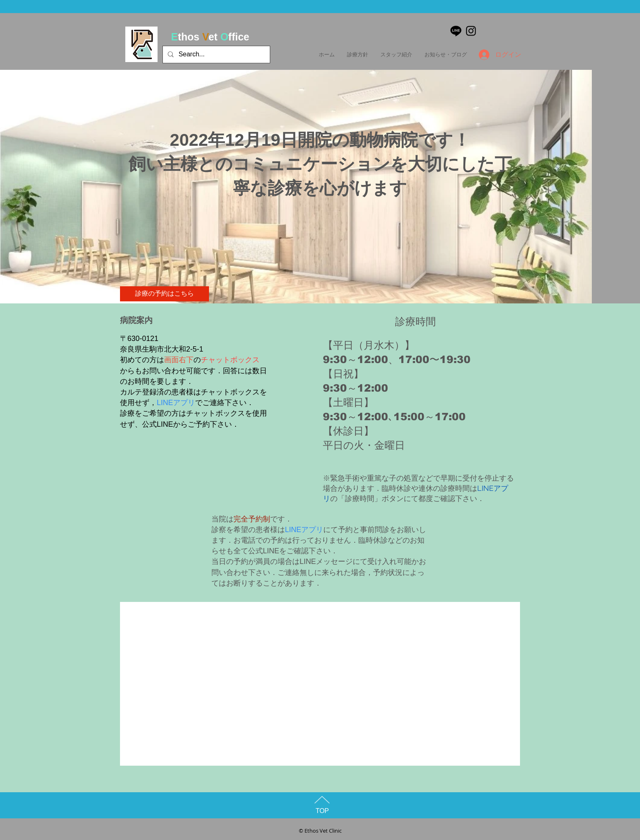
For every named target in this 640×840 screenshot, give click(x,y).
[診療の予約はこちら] (164, 294)
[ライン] (456, 31)
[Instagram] (471, 31)
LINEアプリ (176, 403)
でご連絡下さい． (224, 403)
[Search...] (216, 55)
